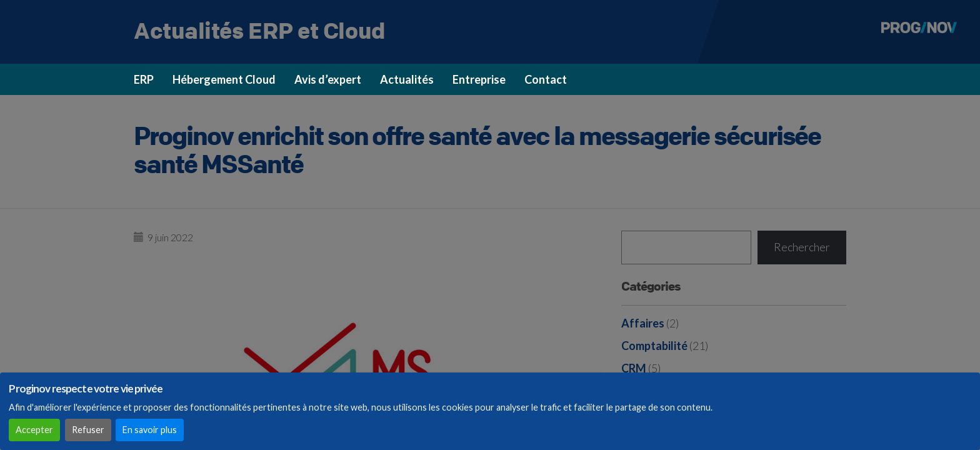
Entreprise (479, 79)
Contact (546, 79)
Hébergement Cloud (224, 79)
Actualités (407, 79)
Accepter (34, 430)
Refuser (88, 430)
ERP (144, 79)
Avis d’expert (328, 79)
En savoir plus (150, 430)
